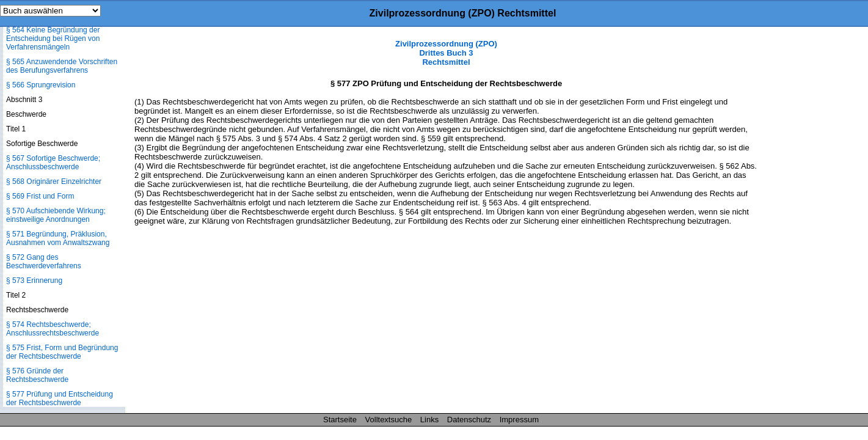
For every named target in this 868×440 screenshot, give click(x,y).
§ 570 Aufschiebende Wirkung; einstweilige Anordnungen (56, 215)
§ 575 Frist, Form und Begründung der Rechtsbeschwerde (62, 352)
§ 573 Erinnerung (34, 280)
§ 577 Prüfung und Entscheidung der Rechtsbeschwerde (60, 398)
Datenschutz (469, 420)
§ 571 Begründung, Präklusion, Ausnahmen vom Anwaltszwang (58, 238)
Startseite (340, 420)
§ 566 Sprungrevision (41, 85)
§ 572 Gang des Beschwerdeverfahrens (44, 262)
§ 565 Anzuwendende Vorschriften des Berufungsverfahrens (62, 66)
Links (429, 420)
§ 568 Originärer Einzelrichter (54, 182)
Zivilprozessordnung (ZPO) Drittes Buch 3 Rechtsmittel (446, 53)
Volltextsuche (389, 420)
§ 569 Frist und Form (40, 196)
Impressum (519, 420)
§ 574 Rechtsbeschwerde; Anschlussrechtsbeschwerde (53, 329)
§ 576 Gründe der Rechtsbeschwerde (37, 375)
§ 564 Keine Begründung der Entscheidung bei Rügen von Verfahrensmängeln (53, 38)
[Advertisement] (807, 222)
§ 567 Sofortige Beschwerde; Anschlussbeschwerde (53, 163)
